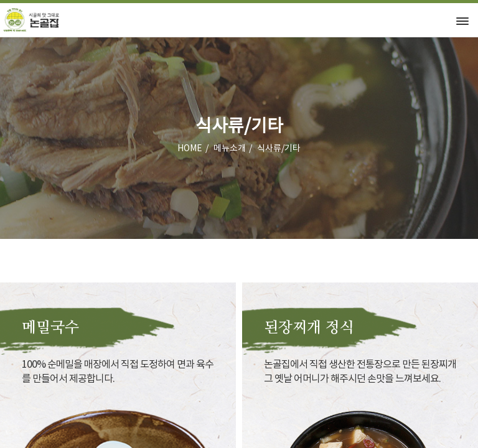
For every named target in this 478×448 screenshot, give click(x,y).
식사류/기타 (279, 149)
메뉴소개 (230, 149)
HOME (190, 149)
